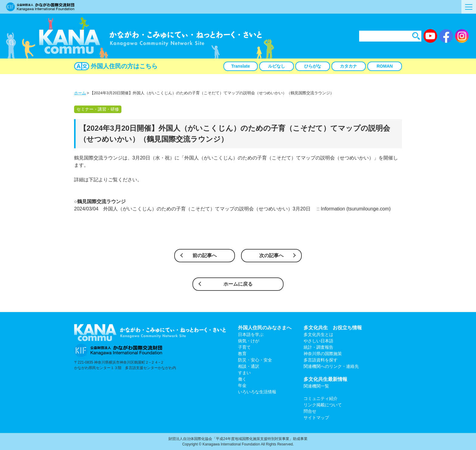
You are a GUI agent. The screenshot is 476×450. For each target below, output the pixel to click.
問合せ (310, 411)
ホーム (80, 93)
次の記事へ (271, 255)
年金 (242, 385)
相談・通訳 (249, 366)
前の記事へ (205, 255)
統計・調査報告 (318, 347)
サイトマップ (316, 418)
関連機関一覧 (316, 386)
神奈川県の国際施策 (323, 354)
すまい (244, 373)
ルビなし (277, 66)
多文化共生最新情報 (325, 379)
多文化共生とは (318, 334)
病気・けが (249, 341)
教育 (242, 354)
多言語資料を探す (321, 360)
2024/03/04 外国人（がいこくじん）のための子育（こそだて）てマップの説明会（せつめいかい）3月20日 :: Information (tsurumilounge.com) (232, 209)
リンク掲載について (323, 405)
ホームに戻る (238, 284)
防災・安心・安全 (255, 360)
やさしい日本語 (318, 341)
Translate (241, 66)
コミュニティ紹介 (321, 398)
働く (242, 379)
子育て (244, 347)
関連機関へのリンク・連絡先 (331, 366)
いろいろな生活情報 (257, 392)
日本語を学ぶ (251, 334)
